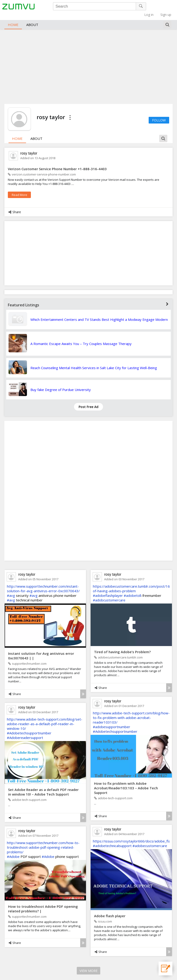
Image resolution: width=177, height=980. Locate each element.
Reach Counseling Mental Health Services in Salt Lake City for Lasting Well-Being (94, 361)
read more (19, 188)
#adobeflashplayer (108, 589)
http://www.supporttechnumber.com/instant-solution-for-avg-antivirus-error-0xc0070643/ (43, 582)
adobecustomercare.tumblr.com (118, 650)
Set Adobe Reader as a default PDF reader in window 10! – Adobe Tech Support (43, 785)
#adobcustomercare (109, 593)
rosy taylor (29, 146)
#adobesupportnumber (112, 720)
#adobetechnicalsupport (112, 839)
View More (88, 964)
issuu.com (103, 914)
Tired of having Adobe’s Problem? (122, 645)
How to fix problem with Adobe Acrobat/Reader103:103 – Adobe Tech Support (126, 781)
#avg (11, 589)
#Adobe (13, 850)
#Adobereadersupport (25, 731)
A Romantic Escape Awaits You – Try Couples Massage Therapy (81, 337)
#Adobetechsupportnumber (115, 724)
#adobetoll (132, 589)
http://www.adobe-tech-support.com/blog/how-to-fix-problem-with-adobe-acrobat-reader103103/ (131, 711)
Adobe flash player (110, 909)
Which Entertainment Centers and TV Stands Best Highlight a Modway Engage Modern (99, 313)
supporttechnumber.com (27, 657)
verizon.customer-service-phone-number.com (42, 167)
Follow (159, 113)
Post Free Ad (88, 400)
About (32, 17)
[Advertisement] (88, 59)
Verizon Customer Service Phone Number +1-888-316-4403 (57, 162)
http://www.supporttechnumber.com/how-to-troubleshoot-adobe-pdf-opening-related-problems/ (43, 840)
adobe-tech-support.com (113, 791)
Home (13, 17)
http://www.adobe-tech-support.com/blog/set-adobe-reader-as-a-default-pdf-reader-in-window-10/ (45, 717)
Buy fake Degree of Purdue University (61, 383)
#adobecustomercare (150, 839)
